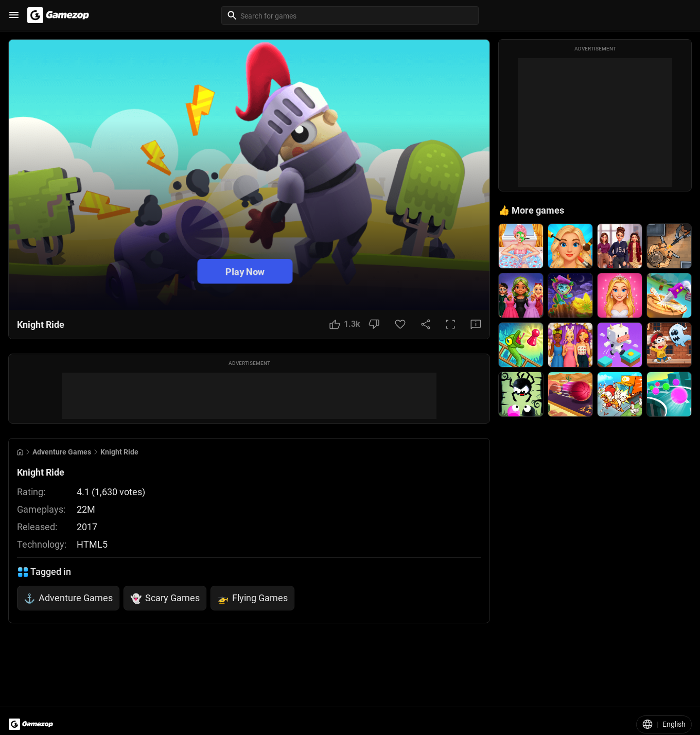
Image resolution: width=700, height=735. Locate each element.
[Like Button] (345, 324)
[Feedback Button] (476, 324)
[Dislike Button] (374, 324)
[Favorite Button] (400, 324)
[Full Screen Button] (450, 324)
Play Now (245, 272)
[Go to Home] (20, 452)
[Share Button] (426, 324)
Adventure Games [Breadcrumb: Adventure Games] (62, 452)
